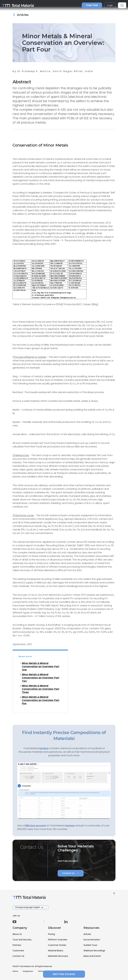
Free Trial (92, 5)
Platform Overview (58, 940)
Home (15, 971)
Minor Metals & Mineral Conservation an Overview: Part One (41, 666)
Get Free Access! (64, 974)
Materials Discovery (58, 956)
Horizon (70, 826)
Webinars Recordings (94, 951)
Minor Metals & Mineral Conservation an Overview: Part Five (41, 700)
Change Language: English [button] (28, 907)
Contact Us (71, 873)
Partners (17, 945)
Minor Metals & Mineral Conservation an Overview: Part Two (41, 678)
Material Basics (56, 951)
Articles (87, 934)
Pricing (51, 934)
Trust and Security (22, 940)
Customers (18, 951)
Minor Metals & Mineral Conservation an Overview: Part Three (41, 689)
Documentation (92, 940)
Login (110, 5)
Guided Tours (90, 945)
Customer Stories (57, 945)
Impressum (28, 971)
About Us (17, 934)
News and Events (92, 956)
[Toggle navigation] (122, 5)
